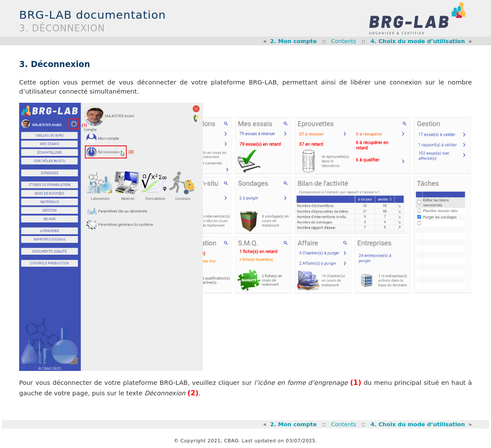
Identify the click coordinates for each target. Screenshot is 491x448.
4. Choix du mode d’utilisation (418, 41)
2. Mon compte (294, 41)
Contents (344, 41)
